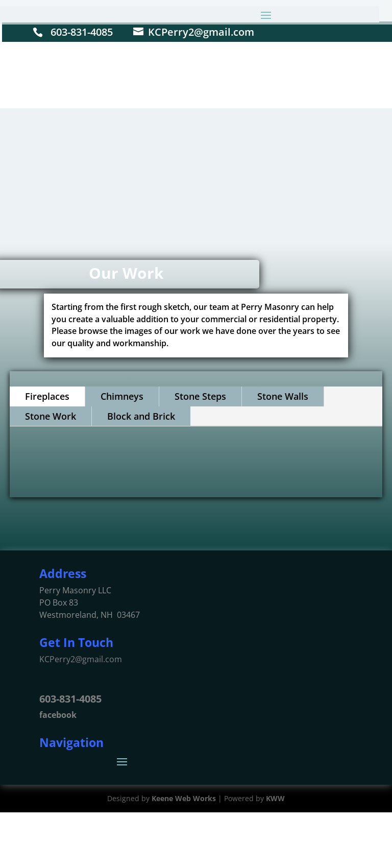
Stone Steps (200, 396)
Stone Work (51, 416)
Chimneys (122, 396)
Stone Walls (283, 396)
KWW (275, 798)
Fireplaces (47, 396)
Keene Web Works (184, 798)
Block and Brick (141, 416)
